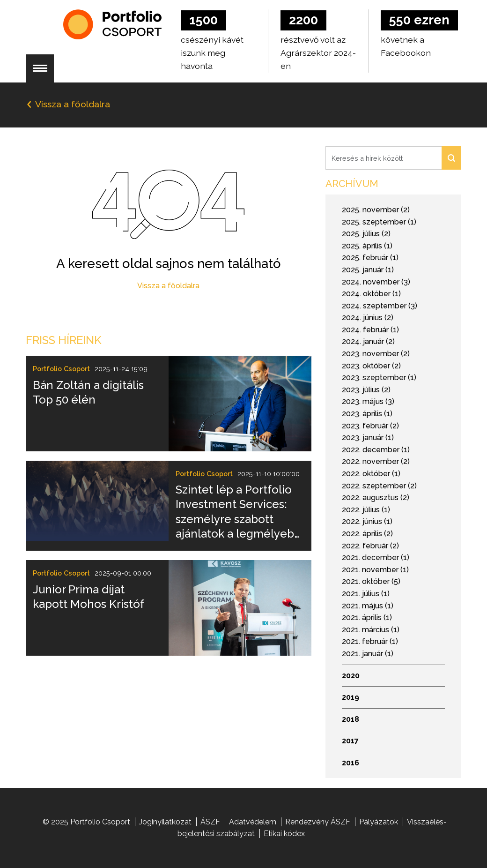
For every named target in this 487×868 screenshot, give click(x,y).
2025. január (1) (368, 270)
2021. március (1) (371, 630)
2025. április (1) (367, 246)
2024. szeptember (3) (380, 306)
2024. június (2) (368, 318)
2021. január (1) (368, 654)
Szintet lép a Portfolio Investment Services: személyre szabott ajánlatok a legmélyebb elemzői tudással (238, 512)
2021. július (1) (366, 594)
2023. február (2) (370, 426)
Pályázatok (379, 822)
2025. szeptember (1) (379, 222)
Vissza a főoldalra (168, 286)
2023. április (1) (367, 414)
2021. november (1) (375, 570)
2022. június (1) (367, 521)
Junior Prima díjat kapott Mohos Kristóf (89, 597)
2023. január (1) (368, 438)
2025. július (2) (366, 234)
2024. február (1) (370, 330)
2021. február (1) (370, 641)
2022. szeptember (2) (379, 486)
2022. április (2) (367, 534)
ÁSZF (210, 822)
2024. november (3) (376, 282)
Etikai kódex (284, 834)
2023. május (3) (368, 401)
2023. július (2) (366, 390)
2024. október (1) (371, 294)
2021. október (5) (371, 581)
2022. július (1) (366, 510)
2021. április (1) (367, 617)
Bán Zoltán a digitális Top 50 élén (88, 392)
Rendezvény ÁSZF (318, 822)
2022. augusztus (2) (376, 498)
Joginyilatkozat (165, 822)
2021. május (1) (368, 606)
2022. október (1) (371, 474)
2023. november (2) (376, 354)
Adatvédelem (253, 822)
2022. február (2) (370, 546)
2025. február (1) (370, 258)
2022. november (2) (376, 461)
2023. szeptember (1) (379, 378)
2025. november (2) (376, 210)
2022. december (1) (376, 450)
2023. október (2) (371, 366)
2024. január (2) (368, 341)
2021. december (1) (376, 557)
